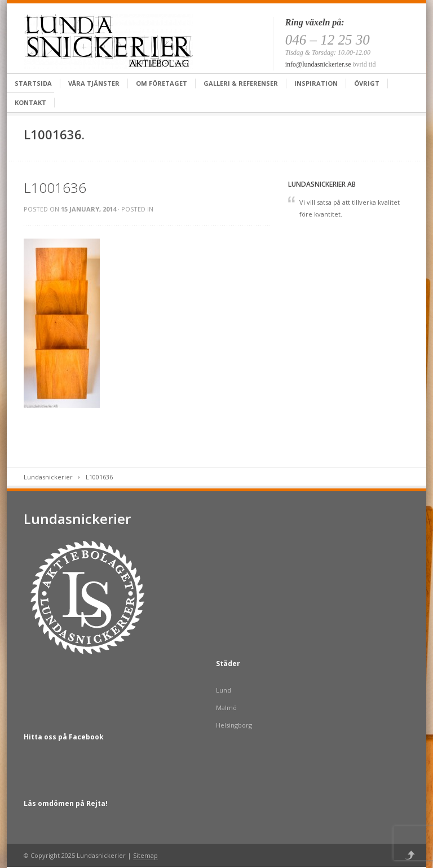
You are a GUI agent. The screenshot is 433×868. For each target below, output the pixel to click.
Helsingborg (234, 725)
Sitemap (145, 855)
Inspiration (316, 83)
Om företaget (162, 83)
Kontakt (30, 102)
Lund (224, 690)
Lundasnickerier (48, 477)
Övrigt (367, 83)
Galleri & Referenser (241, 83)
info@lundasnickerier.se (318, 64)
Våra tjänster (94, 83)
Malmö (226, 708)
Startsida (33, 83)
